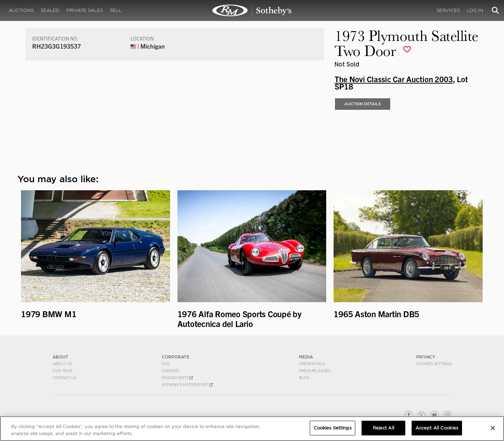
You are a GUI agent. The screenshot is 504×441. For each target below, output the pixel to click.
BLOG (304, 378)
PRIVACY (426, 357)
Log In (475, 10)
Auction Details (363, 104)
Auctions (21, 10)
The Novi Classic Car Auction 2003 (394, 79)
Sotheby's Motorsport (187, 385)
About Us (62, 364)
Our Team (62, 371)
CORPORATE (176, 357)
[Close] (493, 428)
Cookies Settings (434, 364)
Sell (116, 10)
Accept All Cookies (437, 428)
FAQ (166, 364)
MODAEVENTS (177, 378)
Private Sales (85, 10)
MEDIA (306, 357)
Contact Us (64, 378)
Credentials (312, 364)
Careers (170, 371)
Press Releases (315, 371)
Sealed (50, 10)
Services (448, 10)
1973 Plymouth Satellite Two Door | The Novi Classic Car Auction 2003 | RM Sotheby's (252, 10)
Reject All (383, 428)
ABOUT (60, 357)
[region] (252, 429)
